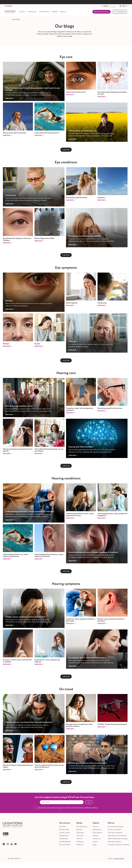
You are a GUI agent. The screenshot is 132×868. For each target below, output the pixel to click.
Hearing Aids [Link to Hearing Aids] (64, 840)
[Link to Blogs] (18, 21)
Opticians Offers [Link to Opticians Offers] (65, 846)
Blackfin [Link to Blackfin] (79, 831)
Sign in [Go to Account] (123, 6)
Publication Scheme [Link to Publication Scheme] (114, 843)
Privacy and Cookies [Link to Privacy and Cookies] (114, 831)
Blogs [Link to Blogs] (95, 846)
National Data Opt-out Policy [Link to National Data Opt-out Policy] (118, 840)
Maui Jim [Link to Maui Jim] (80, 840)
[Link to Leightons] (14, 13)
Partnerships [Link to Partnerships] (97, 831)
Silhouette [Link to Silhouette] (80, 834)
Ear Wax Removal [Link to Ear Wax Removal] (65, 843)
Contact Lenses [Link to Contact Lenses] (64, 834)
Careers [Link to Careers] (95, 843)
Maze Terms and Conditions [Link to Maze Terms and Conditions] (117, 837)
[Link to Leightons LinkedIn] (12, 846)
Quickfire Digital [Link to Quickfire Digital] (119, 860)
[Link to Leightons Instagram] (8, 846)
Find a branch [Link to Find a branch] (120, 13)
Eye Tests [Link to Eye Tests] (62, 828)
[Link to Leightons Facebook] (4, 846)
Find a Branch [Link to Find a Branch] (97, 834)
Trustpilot (8, 6)
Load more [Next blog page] (66, 151)
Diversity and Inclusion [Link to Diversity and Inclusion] (115, 828)
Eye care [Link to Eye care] (29, 13)
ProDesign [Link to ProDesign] (80, 843)
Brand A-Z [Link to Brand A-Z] (80, 846)
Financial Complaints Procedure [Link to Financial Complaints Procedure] (118, 846)
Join (89, 804)
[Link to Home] (14, 21)
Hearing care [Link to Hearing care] (39, 13)
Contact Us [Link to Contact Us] (97, 840)
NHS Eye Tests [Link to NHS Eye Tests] (64, 831)
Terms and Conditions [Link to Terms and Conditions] (115, 834)
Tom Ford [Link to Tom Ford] (80, 837)
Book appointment (102, 13)
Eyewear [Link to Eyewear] (62, 13)
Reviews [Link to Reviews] (95, 837)
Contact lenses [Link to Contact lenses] (51, 13)
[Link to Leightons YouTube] (16, 846)
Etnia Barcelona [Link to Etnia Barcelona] (82, 828)
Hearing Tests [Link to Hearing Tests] (64, 837)
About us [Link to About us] (70, 13)
